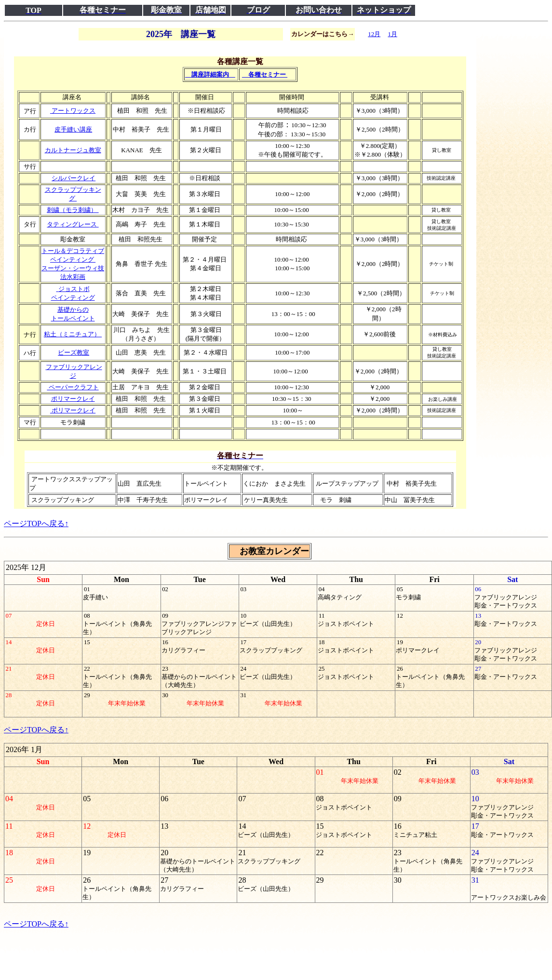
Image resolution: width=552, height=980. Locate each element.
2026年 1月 (24, 749)
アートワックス (73, 111)
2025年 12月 (26, 567)
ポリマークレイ (73, 399)
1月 (392, 34)
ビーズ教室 (74, 352)
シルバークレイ (74, 178)
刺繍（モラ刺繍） (73, 210)
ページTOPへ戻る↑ (36, 523)
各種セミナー (265, 74)
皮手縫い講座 (73, 129)
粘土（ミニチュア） (73, 334)
